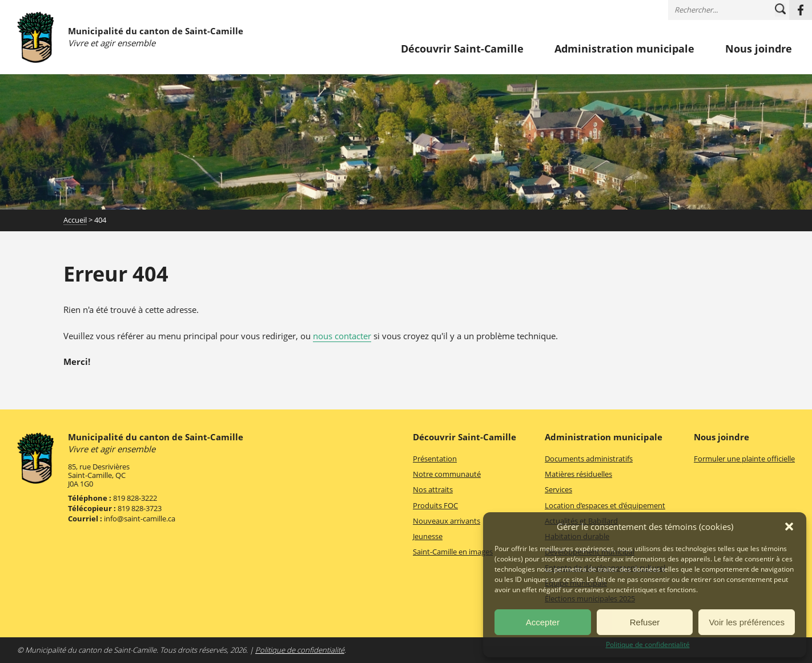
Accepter (543, 622)
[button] (789, 527)
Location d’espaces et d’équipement (605, 505)
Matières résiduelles (578, 474)
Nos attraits (433, 489)
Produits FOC (435, 505)
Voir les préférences (747, 622)
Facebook (801, 10)
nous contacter (342, 336)
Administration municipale (624, 49)
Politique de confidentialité (648, 645)
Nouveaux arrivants (447, 521)
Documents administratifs (589, 459)
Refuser (645, 622)
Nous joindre (759, 49)
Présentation (435, 459)
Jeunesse (428, 536)
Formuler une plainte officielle (744, 459)
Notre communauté (447, 474)
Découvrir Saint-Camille (462, 49)
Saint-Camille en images (453, 552)
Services (558, 489)
